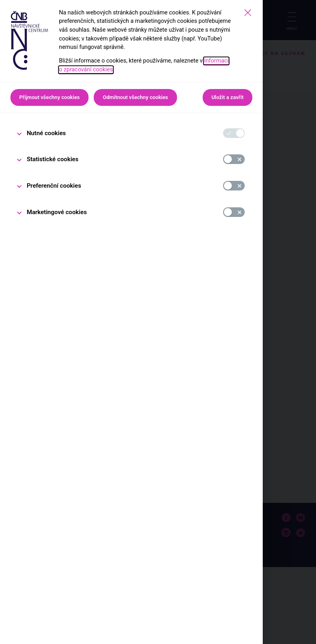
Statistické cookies (53, 159)
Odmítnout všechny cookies (136, 97)
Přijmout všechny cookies (49, 97)
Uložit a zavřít (227, 97)
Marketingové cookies (57, 212)
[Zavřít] (248, 13)
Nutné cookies (46, 133)
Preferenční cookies (54, 186)
